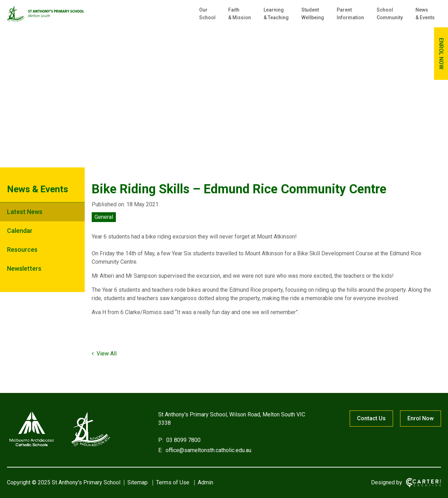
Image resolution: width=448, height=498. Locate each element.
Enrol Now (421, 418)
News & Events (425, 14)
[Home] (59, 446)
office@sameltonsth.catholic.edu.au (208, 450)
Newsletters (24, 268)
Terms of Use (173, 482)
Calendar (20, 231)
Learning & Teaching (276, 14)
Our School (207, 14)
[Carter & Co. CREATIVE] (423, 483)
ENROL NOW (441, 54)
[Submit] (417, 37)
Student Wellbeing (313, 14)
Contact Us (371, 418)
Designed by (387, 482)
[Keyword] (373, 38)
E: (160, 450)
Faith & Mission (240, 14)
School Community (390, 14)
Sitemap (138, 482)
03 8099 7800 (183, 440)
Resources (22, 250)
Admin (205, 482)
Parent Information (350, 14)
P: (161, 440)
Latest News (25, 212)
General (104, 217)
